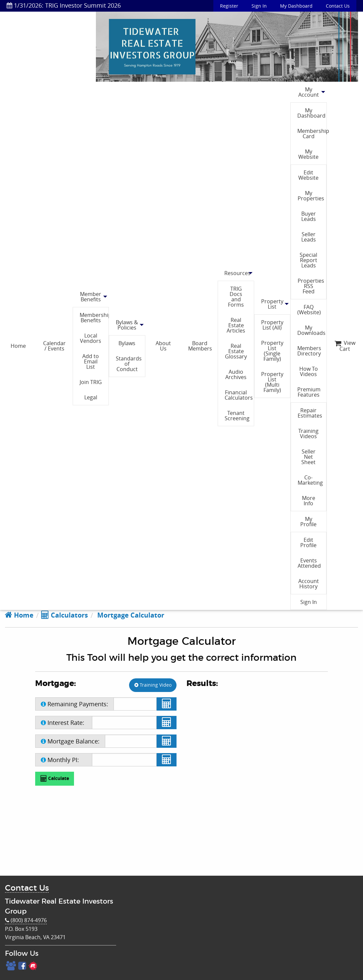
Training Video (153, 685)
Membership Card (312, 134)
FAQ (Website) (309, 310)
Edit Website (308, 175)
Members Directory (309, 351)
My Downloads (311, 330)
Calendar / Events (54, 346)
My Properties (311, 196)
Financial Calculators (239, 395)
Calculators (65, 615)
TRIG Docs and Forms (236, 297)
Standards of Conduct (129, 364)
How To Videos (309, 371)
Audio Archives (236, 374)
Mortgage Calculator (130, 615)
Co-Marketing (310, 480)
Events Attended (309, 563)
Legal (91, 397)
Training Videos (308, 434)
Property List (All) (272, 325)
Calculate (55, 778)
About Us (163, 346)
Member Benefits (91, 297)
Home (18, 346)
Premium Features (309, 392)
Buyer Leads (309, 216)
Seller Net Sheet (308, 457)
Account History (309, 584)
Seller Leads (309, 237)
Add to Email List (91, 361)
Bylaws (127, 343)
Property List (272, 304)
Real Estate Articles (236, 325)
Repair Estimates (310, 413)
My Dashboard (296, 6)
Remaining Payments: (74, 704)
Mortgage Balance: (70, 741)
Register (229, 6)
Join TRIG (91, 382)
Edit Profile (308, 542)
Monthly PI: (60, 760)
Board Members (200, 346)
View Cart (345, 346)
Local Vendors (91, 338)
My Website (308, 154)
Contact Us (338, 6)
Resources (237, 273)
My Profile (308, 522)
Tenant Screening (237, 416)
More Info (309, 501)
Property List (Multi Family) (272, 382)
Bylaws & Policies (127, 325)
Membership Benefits (94, 318)
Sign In (259, 6)
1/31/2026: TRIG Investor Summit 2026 (64, 5)
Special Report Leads (308, 260)
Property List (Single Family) (272, 351)
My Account (309, 92)
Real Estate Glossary (236, 351)
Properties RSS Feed (311, 286)
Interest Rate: (63, 723)
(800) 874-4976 (26, 920)
